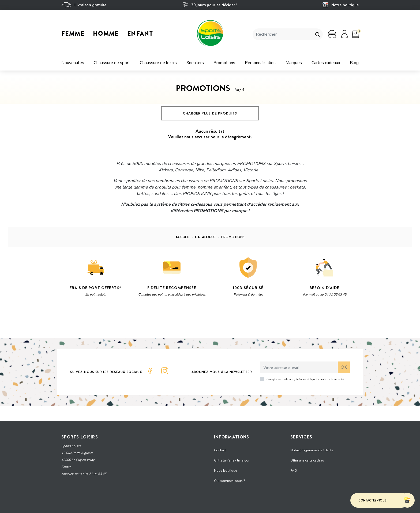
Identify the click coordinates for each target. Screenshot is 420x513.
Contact (220, 448)
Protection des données (114, 506)
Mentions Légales (77, 506)
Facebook (150, 371)
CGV (140, 506)
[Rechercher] (282, 34)
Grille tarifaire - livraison (232, 458)
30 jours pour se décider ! (210, 5)
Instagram (165, 371)
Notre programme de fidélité (312, 448)
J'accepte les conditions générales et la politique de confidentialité (305, 379)
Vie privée (112, 320)
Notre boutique (341, 5)
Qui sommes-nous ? (230, 479)
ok (344, 367)
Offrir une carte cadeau (307, 458)
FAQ (294, 468)
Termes (129, 320)
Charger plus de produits (210, 113)
